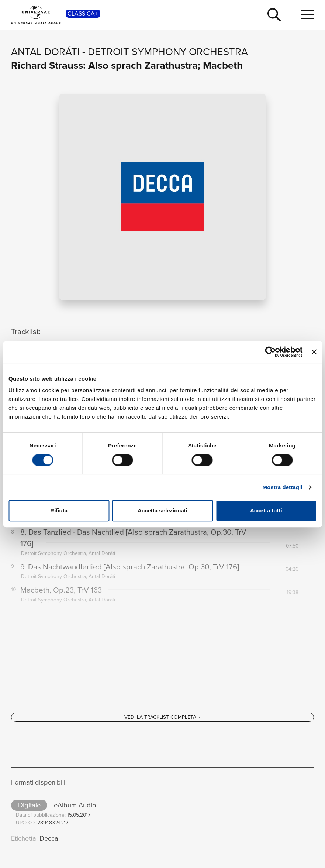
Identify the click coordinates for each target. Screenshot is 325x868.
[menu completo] (307, 15)
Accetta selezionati (162, 510)
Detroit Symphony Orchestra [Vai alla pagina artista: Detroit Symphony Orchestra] (168, 52)
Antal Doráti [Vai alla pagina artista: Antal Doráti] (45, 52)
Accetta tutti (266, 510)
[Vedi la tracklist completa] (162, 730)
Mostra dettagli (282, 487)
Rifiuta (59, 510)
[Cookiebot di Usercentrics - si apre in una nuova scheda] (271, 352)
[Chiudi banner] (314, 352)
